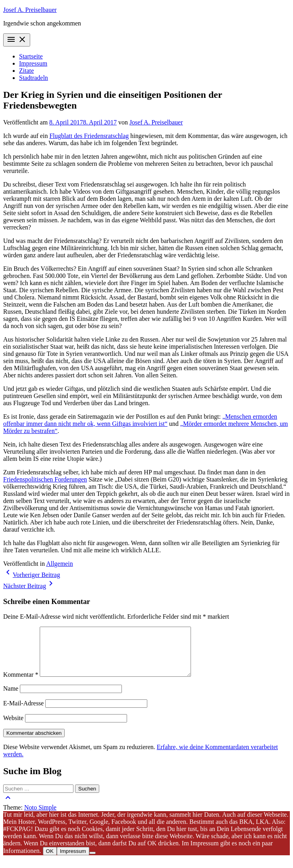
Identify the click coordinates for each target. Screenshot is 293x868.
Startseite (31, 56)
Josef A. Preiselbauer (30, 10)
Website (13, 727)
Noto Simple (40, 817)
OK (50, 861)
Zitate (26, 71)
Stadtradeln (34, 78)
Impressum (33, 63)
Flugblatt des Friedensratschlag (89, 136)
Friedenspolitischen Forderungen (45, 479)
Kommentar (21, 684)
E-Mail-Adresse (23, 713)
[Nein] (93, 862)
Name (11, 698)
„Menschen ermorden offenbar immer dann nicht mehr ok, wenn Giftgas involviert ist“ (140, 420)
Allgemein (60, 564)
